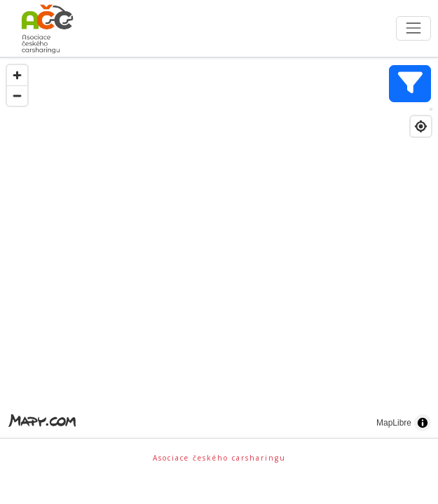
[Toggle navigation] (413, 28)
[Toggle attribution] (423, 423)
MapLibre (394, 423)
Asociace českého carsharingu (219, 458)
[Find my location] (421, 126)
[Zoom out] (17, 96)
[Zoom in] (17, 75)
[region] (219, 248)
